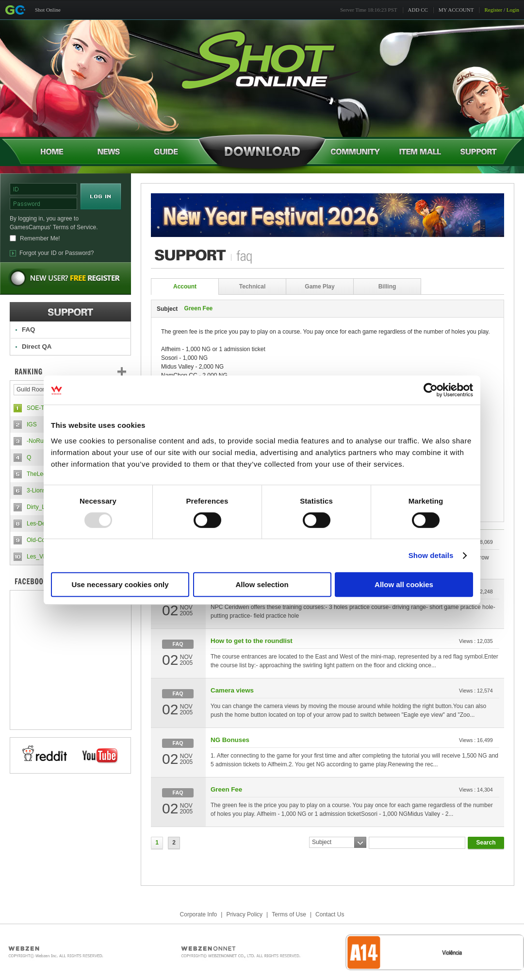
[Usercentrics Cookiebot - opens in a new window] (431, 390)
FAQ (28, 329)
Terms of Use (289, 914)
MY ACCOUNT (456, 10)
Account (185, 287)
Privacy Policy (244, 914)
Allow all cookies (404, 584)
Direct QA (37, 346)
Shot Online (48, 10)
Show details (431, 555)
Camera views (232, 690)
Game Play (319, 287)
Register (493, 10)
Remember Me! (40, 238)
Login (513, 10)
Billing (387, 287)
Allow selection (262, 584)
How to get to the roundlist (252, 641)
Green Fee (226, 789)
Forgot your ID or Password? (57, 253)
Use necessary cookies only (120, 584)
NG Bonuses (230, 740)
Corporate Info (199, 914)
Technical (252, 287)
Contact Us (330, 914)
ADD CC (418, 10)
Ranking (78, 372)
